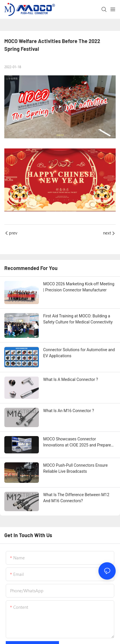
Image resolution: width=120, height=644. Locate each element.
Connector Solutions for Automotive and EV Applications (79, 353)
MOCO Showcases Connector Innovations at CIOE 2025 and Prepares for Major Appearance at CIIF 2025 (78, 442)
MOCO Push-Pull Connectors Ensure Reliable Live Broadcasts (75, 468)
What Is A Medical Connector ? (71, 379)
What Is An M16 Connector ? (69, 411)
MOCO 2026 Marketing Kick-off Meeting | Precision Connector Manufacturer (79, 287)
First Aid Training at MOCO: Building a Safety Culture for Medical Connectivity (78, 319)
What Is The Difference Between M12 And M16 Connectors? (76, 498)
